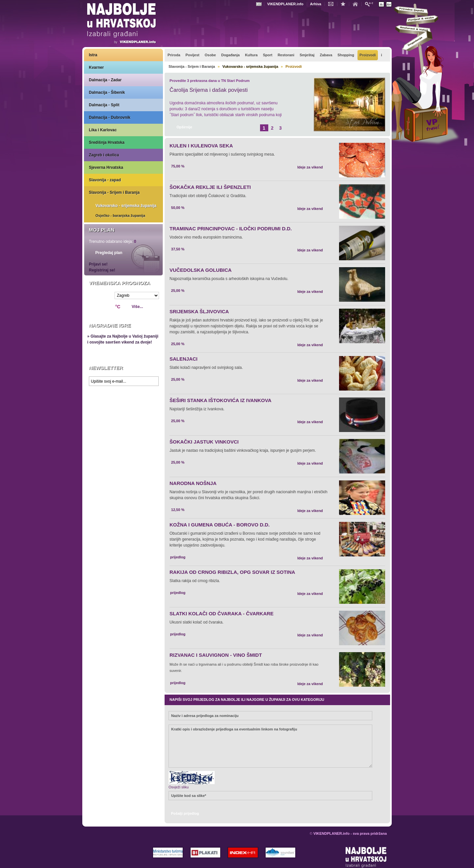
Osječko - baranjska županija (120, 216)
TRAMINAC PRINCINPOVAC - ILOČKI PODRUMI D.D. (231, 229)
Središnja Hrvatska (107, 142)
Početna (357, 4)
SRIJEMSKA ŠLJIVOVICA (199, 311)
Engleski (260, 4)
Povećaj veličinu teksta (389, 4)
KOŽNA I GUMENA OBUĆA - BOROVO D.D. (220, 525)
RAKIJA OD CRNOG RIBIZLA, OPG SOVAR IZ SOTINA (232, 572)
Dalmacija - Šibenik (107, 92)
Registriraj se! (102, 270)
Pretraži (371, 4)
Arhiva (316, 4)
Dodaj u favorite (345, 4)
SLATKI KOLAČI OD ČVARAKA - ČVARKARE (222, 613)
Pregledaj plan (109, 253)
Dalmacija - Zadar (105, 80)
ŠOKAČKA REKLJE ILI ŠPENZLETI (210, 187)
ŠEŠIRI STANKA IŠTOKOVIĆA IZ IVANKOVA (220, 400)
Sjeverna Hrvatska (106, 167)
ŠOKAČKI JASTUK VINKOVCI (204, 442)
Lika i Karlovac (103, 130)
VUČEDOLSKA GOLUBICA (201, 270)
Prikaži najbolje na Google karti (123, 428)
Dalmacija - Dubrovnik (110, 117)
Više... (137, 307)
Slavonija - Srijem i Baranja (114, 192)
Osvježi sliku (179, 787)
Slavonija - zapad (105, 180)
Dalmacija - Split (104, 105)
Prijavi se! (98, 264)
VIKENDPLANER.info (285, 4)
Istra (93, 55)
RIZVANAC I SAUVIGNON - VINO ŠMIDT (216, 655)
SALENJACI (184, 359)
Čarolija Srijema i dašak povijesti (209, 90)
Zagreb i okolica (104, 155)
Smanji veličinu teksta (381, 4)
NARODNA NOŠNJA (193, 483)
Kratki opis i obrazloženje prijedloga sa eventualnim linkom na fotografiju (270, 746)
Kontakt (332, 4)
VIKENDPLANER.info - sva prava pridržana (350, 833)
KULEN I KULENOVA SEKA (201, 146)
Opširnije (184, 127)
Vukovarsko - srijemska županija (126, 206)
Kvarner (96, 67)
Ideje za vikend (310, 167)
